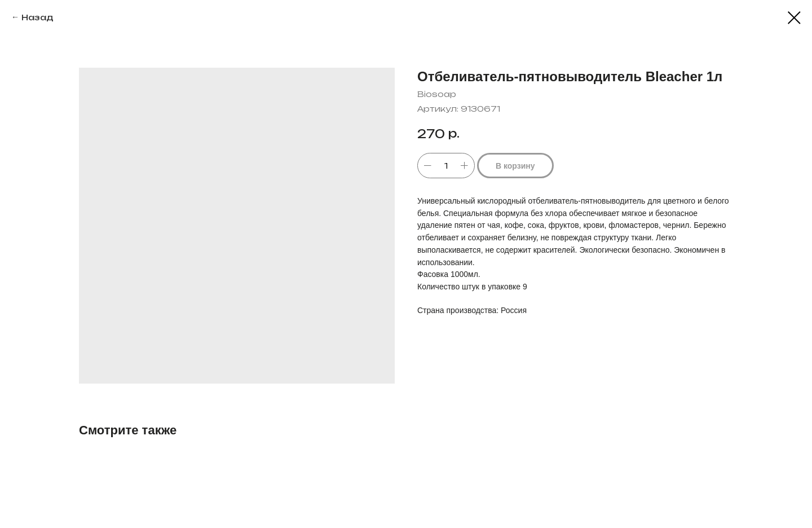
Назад (37, 17)
